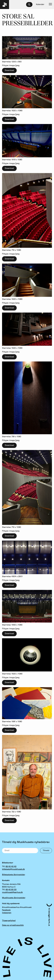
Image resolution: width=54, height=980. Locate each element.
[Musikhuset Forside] (5, 5)
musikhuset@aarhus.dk (12, 892)
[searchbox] (30, 5)
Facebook (6, 910)
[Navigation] (50, 5)
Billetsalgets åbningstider (14, 875)
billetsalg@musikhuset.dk (13, 869)
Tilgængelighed (9, 921)
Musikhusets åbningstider (14, 898)
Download (9, 70)
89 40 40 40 (11, 867)
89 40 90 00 (11, 890)
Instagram (7, 913)
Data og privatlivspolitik (13, 925)
